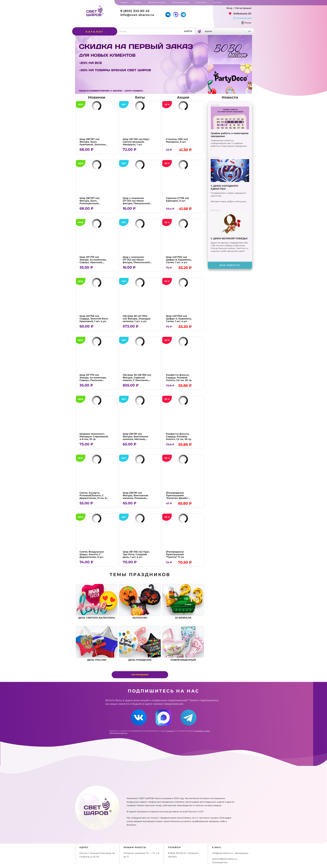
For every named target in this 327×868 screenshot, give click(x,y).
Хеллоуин (140, 602)
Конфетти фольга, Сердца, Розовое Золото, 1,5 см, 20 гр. (179, 437)
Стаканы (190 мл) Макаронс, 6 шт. (177, 140)
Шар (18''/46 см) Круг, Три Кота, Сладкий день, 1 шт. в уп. (136, 554)
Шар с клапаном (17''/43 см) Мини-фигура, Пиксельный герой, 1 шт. (136, 261)
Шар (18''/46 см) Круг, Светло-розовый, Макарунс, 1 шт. (136, 142)
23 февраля (183, 602)
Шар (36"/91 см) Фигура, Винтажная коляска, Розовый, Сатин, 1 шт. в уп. (135, 497)
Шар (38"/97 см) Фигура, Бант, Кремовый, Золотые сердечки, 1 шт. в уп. (92, 143)
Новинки (97, 97)
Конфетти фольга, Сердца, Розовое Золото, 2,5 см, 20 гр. (179, 378)
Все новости (230, 265)
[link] (240, 13)
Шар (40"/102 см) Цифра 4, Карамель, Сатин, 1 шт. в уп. (179, 319)
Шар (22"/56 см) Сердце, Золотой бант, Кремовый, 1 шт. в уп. (94, 319)
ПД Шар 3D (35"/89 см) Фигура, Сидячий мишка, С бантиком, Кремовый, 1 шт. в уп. (137, 379)
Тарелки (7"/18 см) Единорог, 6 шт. (177, 199)
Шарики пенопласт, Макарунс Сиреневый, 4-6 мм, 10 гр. (94, 437)
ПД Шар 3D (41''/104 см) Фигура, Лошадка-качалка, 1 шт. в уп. (137, 319)
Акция (183, 97)
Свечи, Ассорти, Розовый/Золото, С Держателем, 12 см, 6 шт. (93, 497)
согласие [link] (170, 731)
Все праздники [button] (140, 675)
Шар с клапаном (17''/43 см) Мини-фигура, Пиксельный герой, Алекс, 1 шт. (136, 202)
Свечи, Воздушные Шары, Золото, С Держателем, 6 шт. (92, 554)
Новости (230, 97)
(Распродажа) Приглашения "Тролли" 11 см (175, 554)
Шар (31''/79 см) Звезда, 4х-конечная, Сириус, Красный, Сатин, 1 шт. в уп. (93, 261)
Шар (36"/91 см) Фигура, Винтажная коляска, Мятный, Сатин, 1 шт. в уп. (135, 438)
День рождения (140, 644)
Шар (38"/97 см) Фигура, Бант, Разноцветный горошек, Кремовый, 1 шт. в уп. (94, 203)
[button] (229, 8)
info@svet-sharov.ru (137, 15)
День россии (97, 644)
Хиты (140, 97)
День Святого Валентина (97, 602)
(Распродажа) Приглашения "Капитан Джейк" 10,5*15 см (177, 497)
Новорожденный (183, 644)
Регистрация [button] (243, 8)
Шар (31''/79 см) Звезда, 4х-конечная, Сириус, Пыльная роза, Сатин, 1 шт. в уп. (94, 379)
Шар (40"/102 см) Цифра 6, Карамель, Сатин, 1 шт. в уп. (179, 260)
